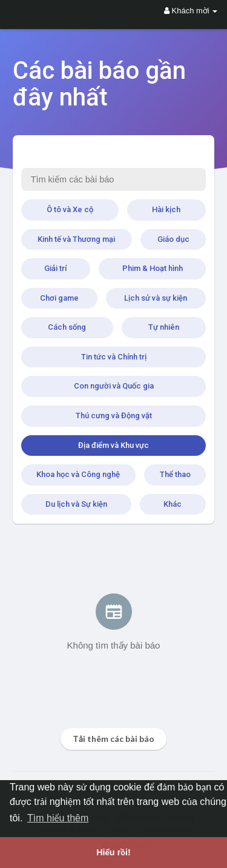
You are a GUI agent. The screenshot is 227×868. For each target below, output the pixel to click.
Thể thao (175, 474)
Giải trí (55, 268)
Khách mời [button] (191, 11)
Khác (173, 504)
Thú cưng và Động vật (114, 416)
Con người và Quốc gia (114, 386)
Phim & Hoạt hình (153, 268)
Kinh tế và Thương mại (76, 239)
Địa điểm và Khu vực (113, 445)
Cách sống (67, 327)
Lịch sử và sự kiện (156, 298)
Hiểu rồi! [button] (113, 852)
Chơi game (59, 298)
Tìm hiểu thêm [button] (58, 818)
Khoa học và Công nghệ (78, 474)
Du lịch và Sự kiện (76, 504)
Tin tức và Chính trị (114, 357)
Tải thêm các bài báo (113, 739)
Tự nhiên (164, 327)
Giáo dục (173, 239)
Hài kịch (166, 209)
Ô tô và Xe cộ (70, 209)
